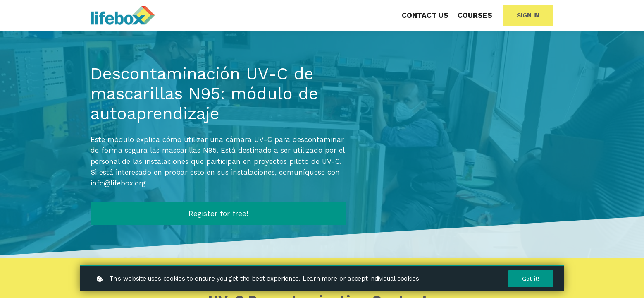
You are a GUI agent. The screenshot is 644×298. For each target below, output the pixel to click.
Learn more (320, 278)
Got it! (531, 279)
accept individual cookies (383, 278)
